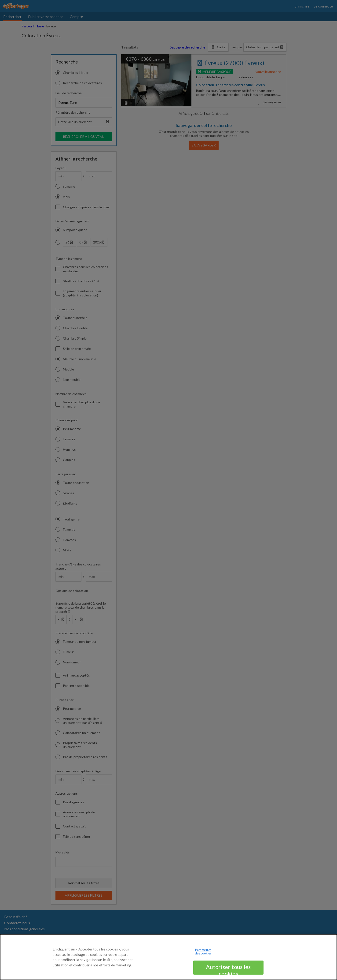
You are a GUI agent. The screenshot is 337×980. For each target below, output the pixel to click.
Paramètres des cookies (203, 954)
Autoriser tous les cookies (228, 972)
